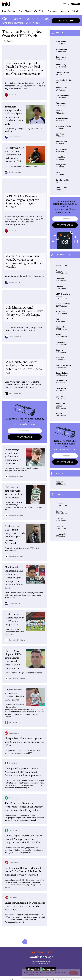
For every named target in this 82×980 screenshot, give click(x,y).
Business (52, 12)
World (76, 12)
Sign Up (76, 4)
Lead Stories (9, 12)
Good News (25, 12)
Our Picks (39, 12)
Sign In (65, 4)
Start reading (66, 21)
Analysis (65, 12)
